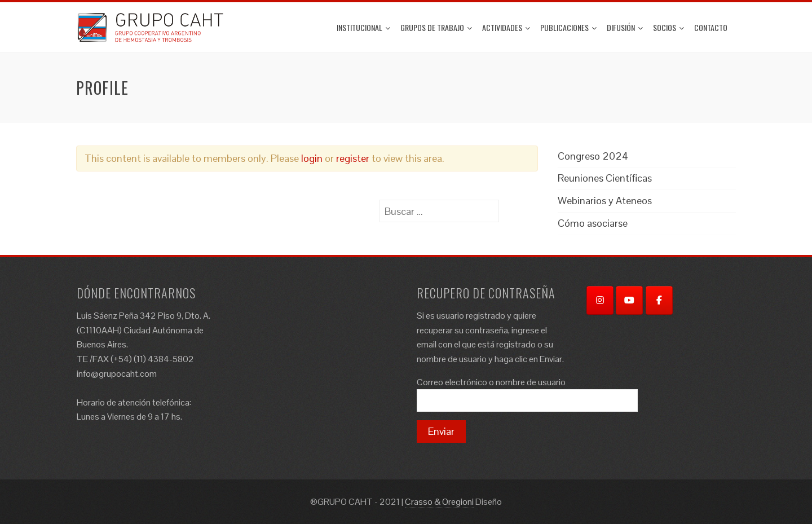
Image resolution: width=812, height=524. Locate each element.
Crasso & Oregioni (439, 502)
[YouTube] (629, 300)
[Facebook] (659, 300)
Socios (668, 27)
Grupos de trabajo (436, 27)
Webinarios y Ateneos (605, 201)
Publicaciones (568, 27)
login (312, 158)
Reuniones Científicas (605, 178)
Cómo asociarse (593, 223)
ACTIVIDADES (506, 27)
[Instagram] (600, 300)
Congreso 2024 (593, 156)
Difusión (625, 27)
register (353, 158)
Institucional (363, 27)
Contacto (711, 27)
